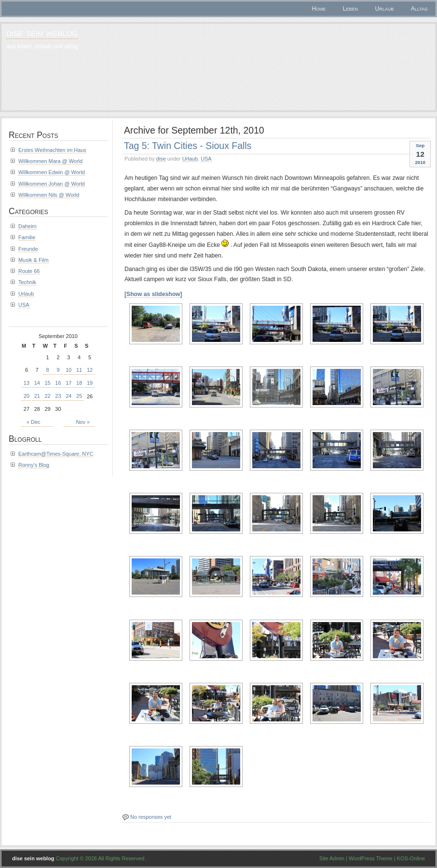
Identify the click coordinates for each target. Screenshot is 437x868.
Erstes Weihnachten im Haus (52, 150)
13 (27, 383)
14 (37, 383)
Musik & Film (34, 260)
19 (90, 383)
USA (206, 159)
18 (79, 383)
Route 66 (29, 271)
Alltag (419, 9)
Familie (27, 237)
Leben (350, 9)
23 (58, 396)
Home (319, 9)
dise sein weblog (42, 33)
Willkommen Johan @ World (52, 184)
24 (68, 396)
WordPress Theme (371, 858)
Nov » (83, 422)
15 (48, 383)
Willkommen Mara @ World (50, 161)
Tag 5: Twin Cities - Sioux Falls (188, 146)
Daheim (27, 226)
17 (68, 383)
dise (161, 159)
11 (79, 370)
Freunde (28, 249)
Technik (27, 282)
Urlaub (385, 9)
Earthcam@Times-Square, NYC (56, 454)
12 (90, 370)
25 (79, 396)
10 (68, 370)
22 (48, 396)
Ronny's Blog (34, 465)
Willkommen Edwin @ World (52, 172)
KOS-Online (411, 858)
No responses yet (151, 817)
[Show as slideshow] (153, 294)
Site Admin (332, 858)
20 (27, 396)
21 (37, 396)
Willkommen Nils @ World (49, 195)
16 (58, 383)
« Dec (34, 422)
